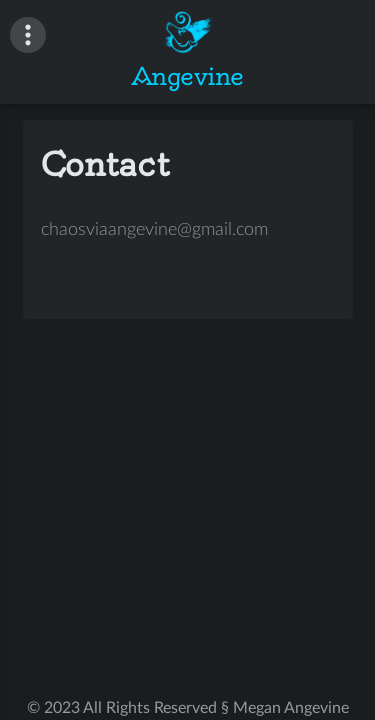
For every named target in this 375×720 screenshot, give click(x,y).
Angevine (188, 76)
